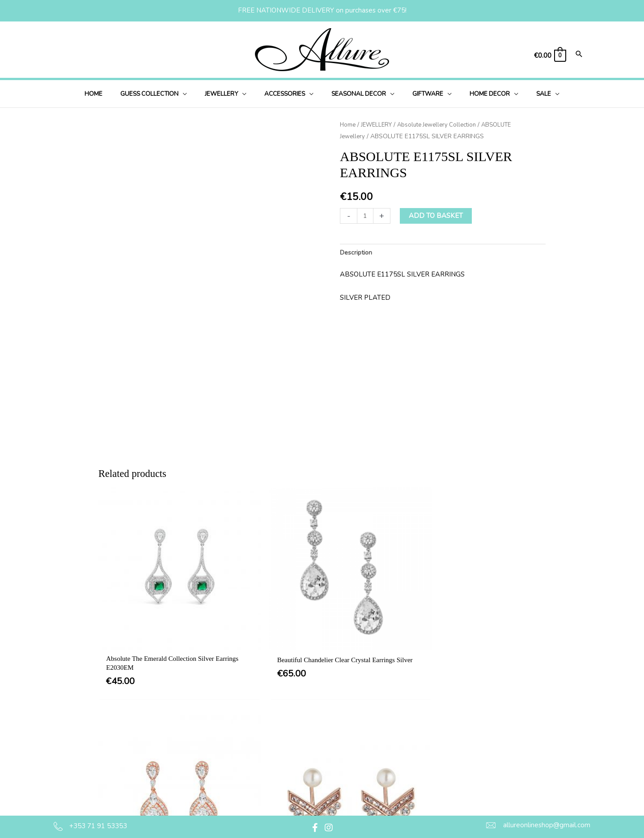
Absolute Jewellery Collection (443, 125)
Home (348, 125)
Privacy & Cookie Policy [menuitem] (334, 741)
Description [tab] (357, 253)
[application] (197, 94)
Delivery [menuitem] (310, 759)
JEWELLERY (379, 125)
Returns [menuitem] (310, 778)
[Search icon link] (579, 55)
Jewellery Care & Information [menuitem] (342, 795)
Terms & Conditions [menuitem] (327, 723)
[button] (168, 94)
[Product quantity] (366, 215)
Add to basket (437, 215)
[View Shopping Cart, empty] (550, 56)
